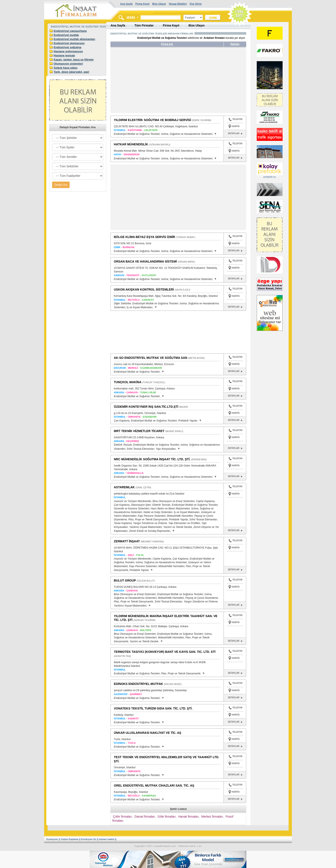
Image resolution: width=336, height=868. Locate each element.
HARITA (236, 126)
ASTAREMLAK (124, 487)
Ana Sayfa (126, 4)
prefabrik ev (270, 177)
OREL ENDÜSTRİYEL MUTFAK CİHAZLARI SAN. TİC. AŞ (154, 786)
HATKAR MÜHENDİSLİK (131, 144)
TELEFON (236, 120)
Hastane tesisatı (64, 55)
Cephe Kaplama (70, 839)
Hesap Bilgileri (178, 4)
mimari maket (107, 839)
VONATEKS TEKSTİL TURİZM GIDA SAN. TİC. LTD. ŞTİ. (153, 708)
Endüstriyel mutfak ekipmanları (74, 39)
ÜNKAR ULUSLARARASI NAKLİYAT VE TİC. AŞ (148, 733)
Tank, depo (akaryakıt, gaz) (71, 72)
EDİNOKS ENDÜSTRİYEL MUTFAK (138, 684)
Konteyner (52, 839)
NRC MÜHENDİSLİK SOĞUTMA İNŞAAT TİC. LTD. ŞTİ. (152, 459)
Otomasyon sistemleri (68, 64)
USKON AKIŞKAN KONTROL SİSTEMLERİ (144, 289)
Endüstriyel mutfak (66, 35)
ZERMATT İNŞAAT (127, 541)
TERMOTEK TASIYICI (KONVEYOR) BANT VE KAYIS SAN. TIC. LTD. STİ (165, 652)
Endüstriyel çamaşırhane (70, 31)
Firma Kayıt (142, 4)
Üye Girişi (196, 4)
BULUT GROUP (125, 580)
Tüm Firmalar (144, 25)
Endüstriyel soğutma (68, 47)
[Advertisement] (151, 82)
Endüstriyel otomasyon (69, 43)
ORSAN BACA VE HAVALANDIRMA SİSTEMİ (145, 261)
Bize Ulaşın (159, 4)
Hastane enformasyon (68, 51)
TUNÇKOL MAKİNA (128, 382)
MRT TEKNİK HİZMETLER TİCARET (139, 431)
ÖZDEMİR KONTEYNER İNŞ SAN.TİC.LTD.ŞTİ (146, 407)
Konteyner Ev (89, 839)
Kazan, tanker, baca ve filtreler (74, 60)
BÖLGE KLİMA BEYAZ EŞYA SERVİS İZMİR (145, 237)
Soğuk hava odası (66, 68)
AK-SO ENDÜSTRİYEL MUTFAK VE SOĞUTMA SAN (151, 358)
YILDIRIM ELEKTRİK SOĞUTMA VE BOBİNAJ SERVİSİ (153, 120)
